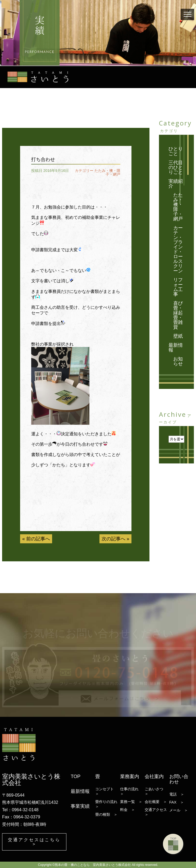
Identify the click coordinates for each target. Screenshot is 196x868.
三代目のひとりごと (176, 167)
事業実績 (80, 806)
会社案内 (154, 776)
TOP (76, 776)
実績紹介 (176, 184)
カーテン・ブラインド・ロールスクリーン (178, 249)
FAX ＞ (177, 802)
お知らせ (178, 361)
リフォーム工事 (178, 287)
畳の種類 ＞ (106, 814)
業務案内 (130, 776)
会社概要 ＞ (156, 801)
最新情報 (176, 348)
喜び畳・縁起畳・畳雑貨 (178, 315)
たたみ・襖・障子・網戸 (107, 172)
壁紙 (178, 336)
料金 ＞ (127, 809)
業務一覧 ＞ (131, 801)
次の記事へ (113, 539)
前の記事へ (38, 539)
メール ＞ (179, 810)
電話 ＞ (177, 794)
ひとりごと (176, 151)
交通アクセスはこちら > (34, 842)
